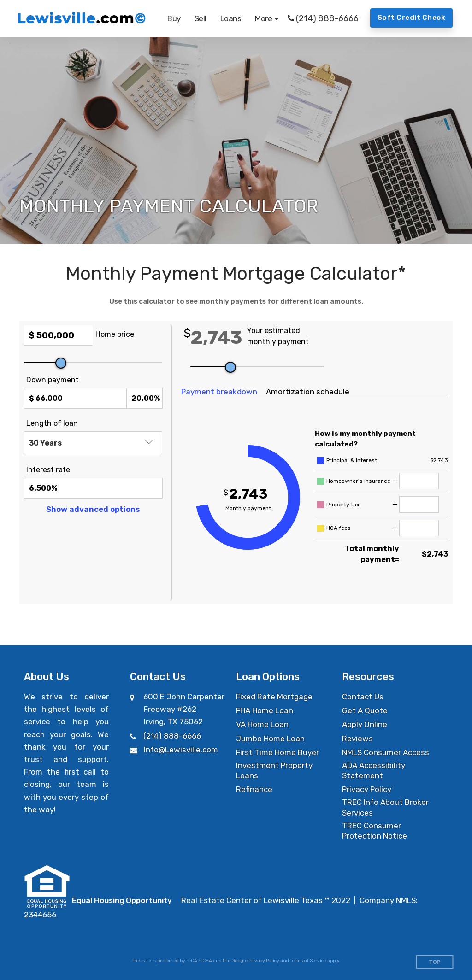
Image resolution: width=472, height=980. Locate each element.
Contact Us (363, 697)
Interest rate (48, 470)
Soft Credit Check (412, 18)
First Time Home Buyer (277, 752)
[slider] (61, 363)
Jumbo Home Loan (270, 739)
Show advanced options (93, 509)
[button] (267, 18)
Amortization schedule (308, 392)
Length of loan (52, 423)
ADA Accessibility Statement (374, 770)
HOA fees (339, 528)
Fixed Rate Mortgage (274, 697)
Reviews (357, 739)
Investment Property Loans (274, 770)
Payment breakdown (219, 392)
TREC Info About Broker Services (385, 807)
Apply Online (365, 724)
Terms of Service (308, 961)
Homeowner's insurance (358, 481)
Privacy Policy (367, 789)
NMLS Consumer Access (386, 752)
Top (435, 962)
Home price (115, 334)
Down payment (53, 380)
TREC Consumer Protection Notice (375, 831)
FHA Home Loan (265, 710)
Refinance (254, 789)
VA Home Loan (262, 724)
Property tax (343, 505)
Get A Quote (365, 710)
